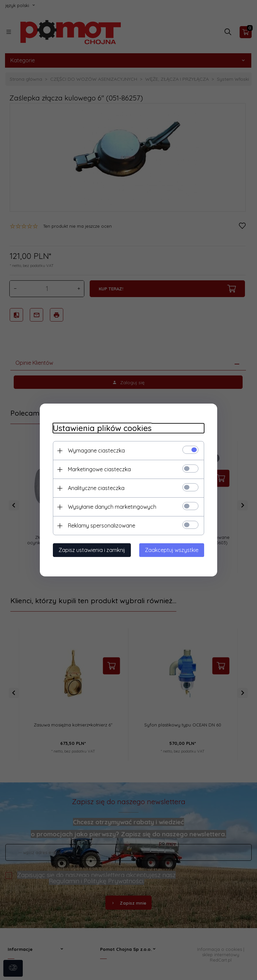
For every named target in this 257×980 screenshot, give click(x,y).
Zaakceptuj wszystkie (173, 550)
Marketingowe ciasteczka (98, 469)
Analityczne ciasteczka (95, 488)
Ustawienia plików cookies (101, 428)
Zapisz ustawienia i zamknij (91, 550)
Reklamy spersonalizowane (100, 526)
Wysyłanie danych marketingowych (111, 507)
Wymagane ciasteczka (95, 450)
